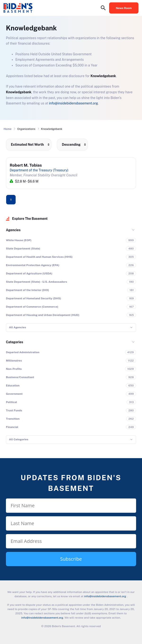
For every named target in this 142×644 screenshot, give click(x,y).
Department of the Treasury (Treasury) (39, 170)
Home (8, 129)
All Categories (19, 439)
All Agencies (18, 327)
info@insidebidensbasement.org (73, 103)
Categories (15, 342)
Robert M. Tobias (26, 165)
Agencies (13, 230)
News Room (124, 8)
